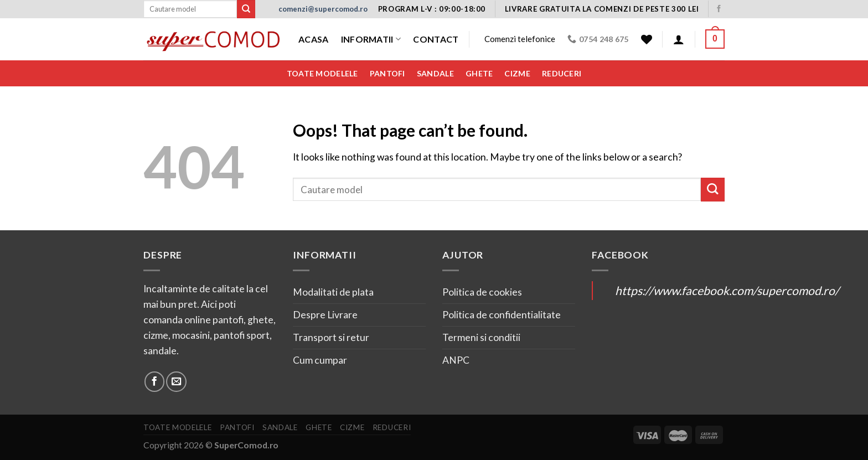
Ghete (479, 73)
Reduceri (562, 73)
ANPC (456, 360)
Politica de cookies (482, 292)
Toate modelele (322, 73)
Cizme (517, 73)
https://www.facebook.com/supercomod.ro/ (727, 290)
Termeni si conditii (481, 337)
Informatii (371, 39)
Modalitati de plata (333, 292)
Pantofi (387, 73)
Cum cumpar (320, 360)
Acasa (314, 39)
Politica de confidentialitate (502, 315)
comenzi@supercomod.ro (323, 9)
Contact (436, 39)
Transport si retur (331, 337)
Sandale (435, 73)
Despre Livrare (325, 315)
